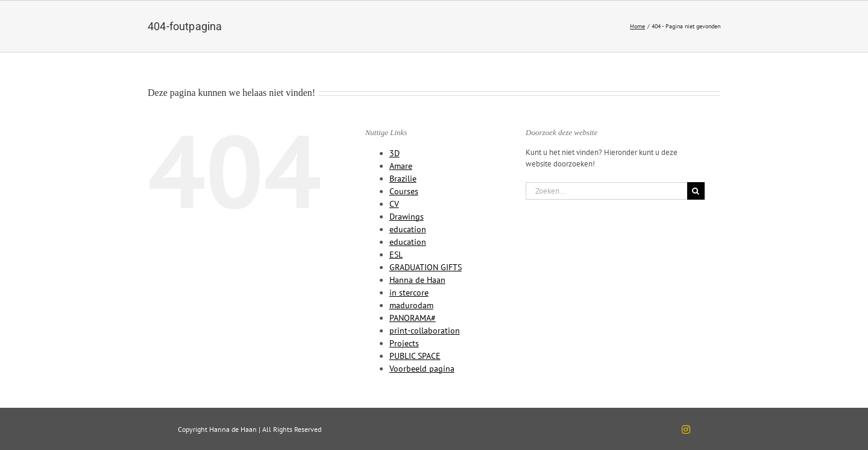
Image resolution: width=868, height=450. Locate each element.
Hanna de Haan (417, 280)
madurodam (411, 305)
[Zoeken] (696, 191)
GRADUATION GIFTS (426, 267)
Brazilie (403, 179)
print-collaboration (425, 331)
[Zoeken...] (606, 191)
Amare (401, 166)
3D (395, 153)
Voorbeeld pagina (422, 369)
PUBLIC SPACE (415, 356)
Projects (404, 343)
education (408, 229)
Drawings (407, 217)
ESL (396, 255)
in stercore (409, 293)
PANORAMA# (413, 318)
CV (394, 204)
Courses (404, 191)
